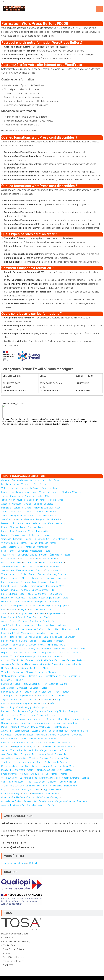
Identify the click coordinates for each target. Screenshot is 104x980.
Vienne (22, 559)
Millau (48, 496)
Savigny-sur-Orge (9, 723)
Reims (4, 578)
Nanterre (43, 743)
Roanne (43, 563)
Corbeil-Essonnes (10, 715)
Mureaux (15, 668)
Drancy (5, 770)
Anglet (4, 621)
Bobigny (44, 758)
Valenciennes (41, 594)
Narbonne (30, 496)
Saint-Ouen (25, 766)
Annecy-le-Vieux (37, 645)
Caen (58, 508)
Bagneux (5, 747)
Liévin (31, 610)
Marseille (52, 500)
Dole (30, 559)
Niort (45, 684)
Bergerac (41, 519)
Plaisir (46, 668)
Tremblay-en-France (11, 762)
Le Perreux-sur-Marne (50, 778)
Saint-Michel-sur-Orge (23, 711)
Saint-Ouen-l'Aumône (43, 801)
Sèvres (52, 739)
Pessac (33, 543)
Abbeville (54, 684)
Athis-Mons (7, 719)
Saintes (27, 512)
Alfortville (24, 774)
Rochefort (51, 512)
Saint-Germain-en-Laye (56, 676)
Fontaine (43, 555)
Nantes (48, 566)
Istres (4, 500)
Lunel (4, 551)
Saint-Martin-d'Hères (27, 555)
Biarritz (47, 617)
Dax (36, 559)
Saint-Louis (50, 625)
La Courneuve (45, 747)
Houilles (5, 668)
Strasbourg (35, 621)
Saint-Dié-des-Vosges (19, 703)
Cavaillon (40, 696)
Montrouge (77, 735)
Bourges (15, 516)
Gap (35, 484)
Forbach (5, 586)
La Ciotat (48, 504)
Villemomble (16, 750)
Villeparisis (45, 664)
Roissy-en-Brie (44, 656)
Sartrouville (27, 668)
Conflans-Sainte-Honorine (13, 676)
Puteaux (5, 727)
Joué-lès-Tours (8, 555)
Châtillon (56, 723)
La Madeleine (56, 594)
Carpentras (52, 696)
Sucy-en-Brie (39, 782)
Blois (4, 563)
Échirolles (54, 555)
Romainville (61, 754)
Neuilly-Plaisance (61, 762)
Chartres (14, 527)
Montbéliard (53, 519)
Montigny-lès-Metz (55, 586)
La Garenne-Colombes (12, 743)
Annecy (5, 645)
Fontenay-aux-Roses (23, 735)
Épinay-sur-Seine (49, 766)
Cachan (85, 778)
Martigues (17, 504)
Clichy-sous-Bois (29, 754)
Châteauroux (36, 551)
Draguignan (47, 692)
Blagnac (5, 535)
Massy (23, 715)
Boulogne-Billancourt (59, 731)
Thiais (28, 782)
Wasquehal (40, 602)
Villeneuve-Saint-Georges (19, 790)
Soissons (35, 480)
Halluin (30, 594)
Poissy (37, 668)
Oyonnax (6, 480)
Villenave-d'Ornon (10, 543)
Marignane (6, 508)
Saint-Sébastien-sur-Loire (13, 566)
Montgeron (39, 719)
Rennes (12, 551)
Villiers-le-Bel (19, 805)
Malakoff (67, 743)
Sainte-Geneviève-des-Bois (78, 719)
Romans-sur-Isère (22, 523)
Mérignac (44, 543)
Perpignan (23, 621)
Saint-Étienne (14, 563)
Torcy (13, 656)
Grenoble (66, 555)
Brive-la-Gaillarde (29, 516)
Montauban (22, 688)
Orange (63, 696)
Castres (11, 688)
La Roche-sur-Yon (20, 700)
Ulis (54, 715)
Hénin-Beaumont (44, 610)
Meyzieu (54, 633)
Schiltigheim (49, 621)
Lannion (19, 519)
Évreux (5, 527)
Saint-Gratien (43, 797)
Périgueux (29, 519)
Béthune (40, 613)
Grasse (43, 484)
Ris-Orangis (39, 707)
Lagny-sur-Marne (50, 653)
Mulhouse (62, 625)
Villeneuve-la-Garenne (46, 735)
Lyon (4, 633)
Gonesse (6, 797)
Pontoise (6, 793)
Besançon (6, 523)
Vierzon (5, 516)
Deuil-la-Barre (18, 797)
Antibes (15, 488)
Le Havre (36, 653)
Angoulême (16, 512)
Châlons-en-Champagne (31, 578)
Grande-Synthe (46, 606)
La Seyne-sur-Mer (25, 696)
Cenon (53, 543)
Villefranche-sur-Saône (33, 629)
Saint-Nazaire (8, 570)
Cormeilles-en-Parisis (11, 801)
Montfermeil (28, 762)
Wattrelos (25, 590)
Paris (63, 645)
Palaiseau (6, 711)
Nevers (5, 590)
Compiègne (61, 606)
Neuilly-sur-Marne (67, 766)
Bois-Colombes (69, 723)
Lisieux (28, 508)
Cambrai (5, 606)
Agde (4, 547)
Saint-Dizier (62, 578)
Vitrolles (27, 504)
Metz (14, 586)
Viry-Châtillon (61, 711)
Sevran (5, 750)
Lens (4, 617)
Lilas (16, 754)
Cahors (48, 570)
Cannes (24, 488)
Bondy (35, 766)
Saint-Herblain (56, 563)
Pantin (47, 762)
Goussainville (37, 793)
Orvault (31, 566)
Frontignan (30, 547)
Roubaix (14, 590)
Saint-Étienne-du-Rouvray (66, 649)
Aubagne (6, 504)
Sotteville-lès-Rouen (20, 653)
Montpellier (42, 547)
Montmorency (56, 790)
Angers (32, 574)
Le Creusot (70, 637)
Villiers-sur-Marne (9, 778)
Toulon (66, 692)
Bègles (28, 539)
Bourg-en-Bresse (20, 480)
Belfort (52, 703)
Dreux (23, 527)
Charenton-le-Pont (68, 782)
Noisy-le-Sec (21, 758)
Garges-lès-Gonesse (65, 801)
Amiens (64, 684)
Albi (3, 688)
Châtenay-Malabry (10, 739)
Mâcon (5, 641)
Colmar (39, 625)
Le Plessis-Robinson (20, 731)
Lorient (35, 582)
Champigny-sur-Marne (36, 786)
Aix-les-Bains (46, 641)
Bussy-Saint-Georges (65, 660)
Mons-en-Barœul (9, 594)
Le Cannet (35, 488)
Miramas (38, 504)
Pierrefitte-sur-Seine (60, 758)
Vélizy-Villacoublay (31, 684)
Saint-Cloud (55, 743)
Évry (12, 707)
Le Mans (34, 641)
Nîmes (4, 531)
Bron (4, 637)
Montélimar (48, 523)
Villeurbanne (43, 633)
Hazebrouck (7, 598)
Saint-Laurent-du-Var (21, 492)
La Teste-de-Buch (42, 539)
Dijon (51, 516)
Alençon (23, 610)
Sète (20, 547)
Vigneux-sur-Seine (44, 711)
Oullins (4, 629)
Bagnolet (32, 747)
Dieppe (5, 653)
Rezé (57, 566)
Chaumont (50, 578)
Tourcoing (32, 598)
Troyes (5, 496)
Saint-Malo (23, 551)
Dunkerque (6, 602)
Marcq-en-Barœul (20, 606)
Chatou (29, 672)
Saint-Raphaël (8, 696)
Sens (34, 703)
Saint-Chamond (30, 563)
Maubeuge (20, 598)
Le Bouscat (35, 535)
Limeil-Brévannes (9, 774)
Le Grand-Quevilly (27, 649)
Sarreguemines (37, 586)
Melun (80, 660)
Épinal (4, 703)
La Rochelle (38, 512)
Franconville (51, 793)
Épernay (13, 578)
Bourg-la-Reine (19, 747)
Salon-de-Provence (36, 500)
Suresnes (42, 739)
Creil (3, 610)
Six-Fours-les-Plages (30, 692)
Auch (25, 535)
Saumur (41, 574)
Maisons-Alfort (71, 786)
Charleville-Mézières (71, 492)
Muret (31, 531)
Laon (44, 480)
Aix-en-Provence (17, 500)
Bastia (51, 805)
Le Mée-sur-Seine (29, 664)
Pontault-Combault (26, 660)
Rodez (40, 496)
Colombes (6, 735)
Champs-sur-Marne (69, 653)
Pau (29, 617)
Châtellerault (46, 700)
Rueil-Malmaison (60, 727)
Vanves (32, 739)
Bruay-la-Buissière (54, 613)
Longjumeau (26, 723)
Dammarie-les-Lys (27, 656)
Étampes (73, 711)
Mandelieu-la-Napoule (49, 492)
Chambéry (59, 641)
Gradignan (6, 539)
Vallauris (5, 488)
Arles (61, 500)
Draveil (20, 707)
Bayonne (37, 617)
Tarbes (13, 621)
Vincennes (53, 782)
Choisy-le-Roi (37, 774)
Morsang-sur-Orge (23, 719)
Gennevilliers (31, 743)
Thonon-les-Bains (19, 645)
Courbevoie (64, 735)
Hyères (44, 688)
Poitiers (34, 700)
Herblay (16, 793)
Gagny (30, 770)
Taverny (55, 797)
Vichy (16, 484)
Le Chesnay (51, 672)
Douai (16, 602)
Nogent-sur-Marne (71, 778)
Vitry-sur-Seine (17, 786)
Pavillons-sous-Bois (64, 747)
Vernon (59, 523)
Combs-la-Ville (8, 660)
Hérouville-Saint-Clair (43, 508)
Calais (12, 613)
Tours (47, 551)
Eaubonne (82, 801)
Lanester (55, 582)
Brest (41, 527)
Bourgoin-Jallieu (9, 559)
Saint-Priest (14, 633)
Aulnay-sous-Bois (58, 750)
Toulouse (16, 535)
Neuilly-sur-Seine (42, 723)
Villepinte (34, 758)
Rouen (83, 649)
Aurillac (5, 512)
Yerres (32, 715)
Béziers (12, 547)
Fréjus (58, 692)
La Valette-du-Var (10, 692)
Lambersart (53, 602)
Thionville (23, 586)
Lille (53, 590)
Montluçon (6, 484)
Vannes (45, 582)
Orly (3, 790)
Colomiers (21, 531)
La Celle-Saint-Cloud (11, 684)
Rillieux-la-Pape (15, 637)
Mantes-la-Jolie (35, 676)
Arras (4, 613)
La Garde (34, 688)
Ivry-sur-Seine (56, 786)
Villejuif (5, 786)
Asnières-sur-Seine (79, 731)
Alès (12, 531)
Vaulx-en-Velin (28, 633)
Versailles (6, 672)
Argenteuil (6, 805)
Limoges (58, 700)
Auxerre (43, 703)
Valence (36, 523)
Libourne (47, 535)
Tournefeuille (42, 531)
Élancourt (19, 680)
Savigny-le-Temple (10, 664)
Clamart (15, 727)
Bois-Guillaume (44, 649)
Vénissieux (15, 629)
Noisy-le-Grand (46, 754)
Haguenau (29, 625)
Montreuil (29, 750)
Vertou (40, 566)
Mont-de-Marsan (48, 559)
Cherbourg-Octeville (57, 574)
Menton (5, 492)
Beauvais (12, 610)
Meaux (57, 656)
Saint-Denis (7, 754)
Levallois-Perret (39, 731)
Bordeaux (18, 539)
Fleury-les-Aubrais (25, 570)
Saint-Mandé (51, 774)
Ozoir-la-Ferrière (45, 660)
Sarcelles (32, 805)
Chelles (5, 656)
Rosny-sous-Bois (9, 766)
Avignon (5, 700)
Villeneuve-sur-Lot (10, 574)
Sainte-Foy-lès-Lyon (53, 637)
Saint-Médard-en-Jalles (64, 539)
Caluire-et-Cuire (53, 629)
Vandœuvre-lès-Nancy (19, 582)
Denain (34, 606)
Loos (22, 594)
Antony (5, 731)
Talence (24, 543)
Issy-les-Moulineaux (40, 727)
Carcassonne (16, 496)
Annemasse (52, 645)
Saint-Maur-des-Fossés (12, 782)
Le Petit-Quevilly (9, 649)
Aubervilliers (7, 758)
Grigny (28, 707)
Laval (4, 582)
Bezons (31, 797)
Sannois (27, 801)
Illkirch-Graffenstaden (11, 625)
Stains (39, 762)
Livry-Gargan (41, 750)
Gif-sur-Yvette (43, 715)
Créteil (36, 790)
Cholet (23, 574)
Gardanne (18, 508)
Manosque (26, 484)
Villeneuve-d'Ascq (40, 590)
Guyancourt (18, 672)
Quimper (32, 527)
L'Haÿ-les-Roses (65, 770)
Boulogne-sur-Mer (25, 613)
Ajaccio (42, 805)
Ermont (25, 793)
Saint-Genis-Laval (70, 629)
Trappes (39, 672)
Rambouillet (58, 664)
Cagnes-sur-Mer (49, 488)
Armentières (27, 602)
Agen (56, 570)
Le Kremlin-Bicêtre (28, 778)
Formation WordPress (14, 863)
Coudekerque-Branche (50, 598)
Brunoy (5, 707)
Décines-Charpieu (33, 637)
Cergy (44, 790)
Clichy (24, 739)
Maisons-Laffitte (73, 664)
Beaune (43, 516)
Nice (35, 492)
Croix (65, 598)
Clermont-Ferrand (16, 617)
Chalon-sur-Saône (19, 641)
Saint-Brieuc (7, 519)
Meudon (25, 727)
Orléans (39, 570)
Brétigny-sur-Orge (55, 719)
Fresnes (64, 774)
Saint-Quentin (55, 480)
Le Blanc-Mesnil (18, 770)
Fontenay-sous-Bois (45, 770)
